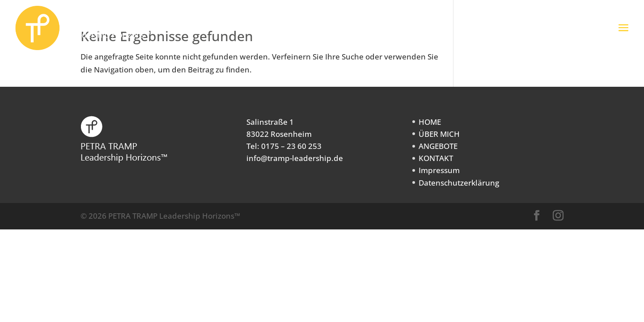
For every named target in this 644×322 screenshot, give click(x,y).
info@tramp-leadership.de (295, 158)
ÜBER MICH (439, 134)
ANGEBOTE (438, 146)
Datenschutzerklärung (459, 183)
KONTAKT (436, 158)
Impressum (439, 170)
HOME (430, 122)
